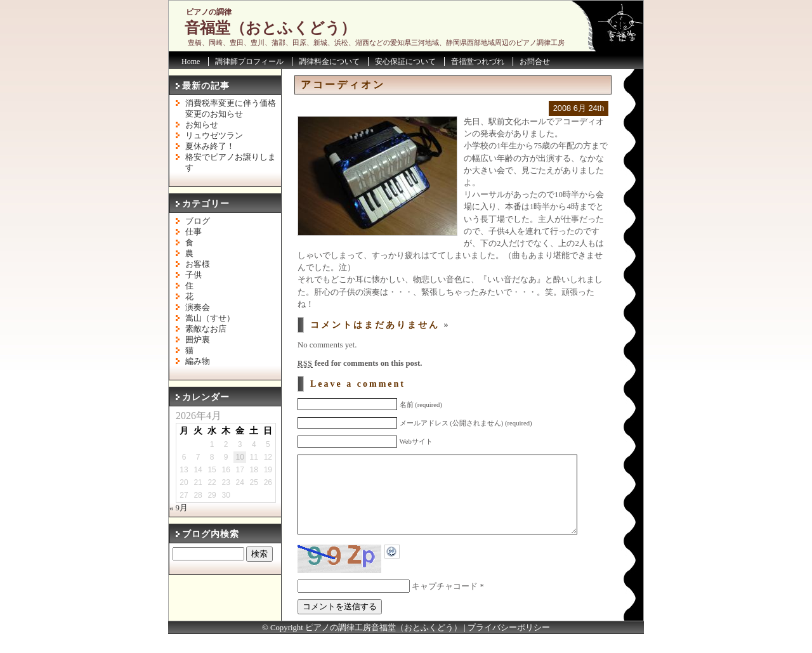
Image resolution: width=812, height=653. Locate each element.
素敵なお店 (206, 329)
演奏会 (198, 307)
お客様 (198, 264)
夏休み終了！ (210, 146)
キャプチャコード (445, 605)
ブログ (198, 221)
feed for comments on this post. (360, 363)
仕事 (193, 232)
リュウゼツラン (214, 136)
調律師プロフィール (249, 61)
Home (191, 61)
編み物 (198, 361)
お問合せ (535, 61)
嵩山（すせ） (210, 318)
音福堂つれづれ (478, 61)
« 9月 (179, 508)
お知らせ (202, 125)
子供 (193, 275)
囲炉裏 (198, 340)
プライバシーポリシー (509, 647)
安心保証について (405, 61)
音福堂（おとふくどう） (270, 28)
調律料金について (329, 61)
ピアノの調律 (209, 12)
